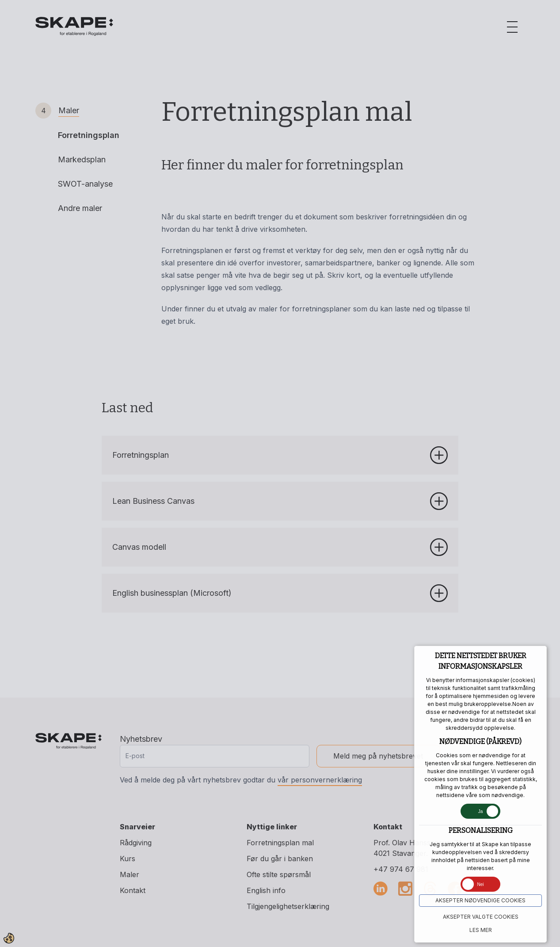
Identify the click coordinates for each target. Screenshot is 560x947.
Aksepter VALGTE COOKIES (481, 917)
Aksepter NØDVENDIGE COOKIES (480, 900)
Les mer (481, 930)
